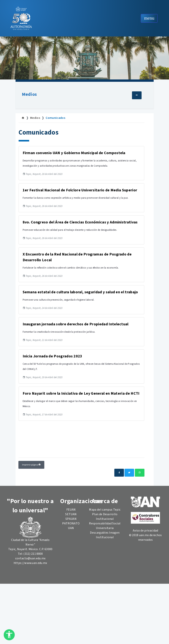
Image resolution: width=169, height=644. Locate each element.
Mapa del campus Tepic (105, 510)
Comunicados (55, 118)
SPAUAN (71, 519)
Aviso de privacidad (146, 531)
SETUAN (71, 514)
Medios (29, 94)
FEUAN (71, 510)
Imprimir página (31, 465)
